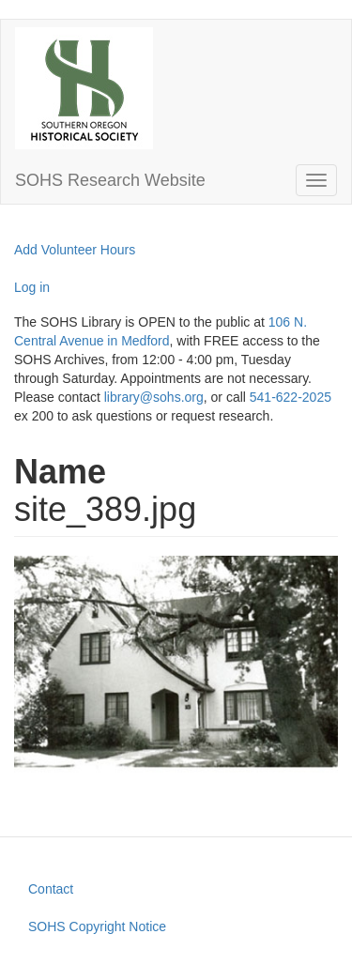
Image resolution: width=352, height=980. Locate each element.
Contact (51, 889)
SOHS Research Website (110, 180)
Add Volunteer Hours (75, 250)
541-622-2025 (291, 397)
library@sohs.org (154, 397)
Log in (32, 287)
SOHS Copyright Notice (97, 926)
